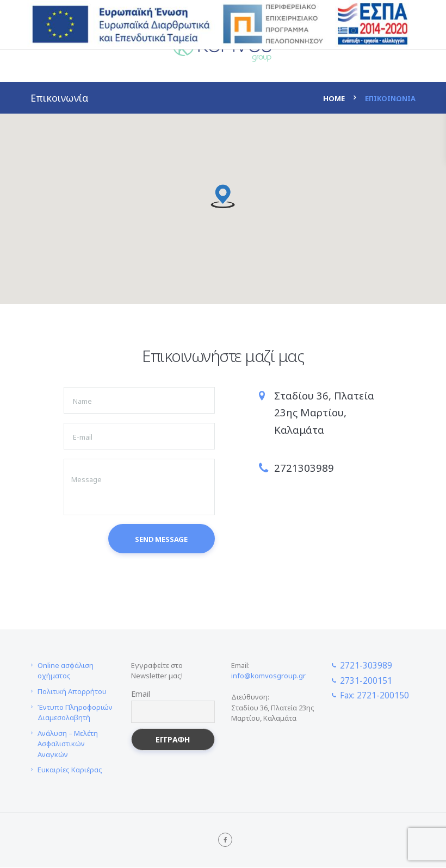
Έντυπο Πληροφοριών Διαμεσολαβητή (75, 713)
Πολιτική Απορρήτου (72, 692)
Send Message (161, 540)
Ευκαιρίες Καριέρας (70, 770)
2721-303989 (366, 666)
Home (334, 98)
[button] (223, 196)
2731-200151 (366, 680)
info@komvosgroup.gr (268, 676)
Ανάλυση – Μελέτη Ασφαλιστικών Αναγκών (68, 744)
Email (141, 694)
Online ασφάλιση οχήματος (66, 671)
